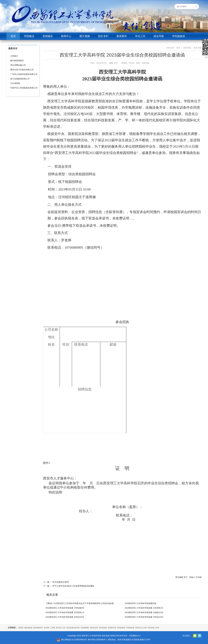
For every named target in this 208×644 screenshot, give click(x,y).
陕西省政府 (28, 628)
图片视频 (85, 36)
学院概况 (29, 36)
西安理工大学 (61, 628)
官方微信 (195, 636)
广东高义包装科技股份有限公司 (24, 74)
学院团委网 (121, 628)
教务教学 (122, 36)
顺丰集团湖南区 (17, 61)
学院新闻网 (85, 628)
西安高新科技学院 (73, 628)
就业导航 (159, 36)
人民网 (52, 628)
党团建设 (48, 36)
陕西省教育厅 (38, 628)
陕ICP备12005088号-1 (97, 640)
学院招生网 (94, 628)
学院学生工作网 (141, 628)
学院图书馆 (112, 628)
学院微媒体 (179, 36)
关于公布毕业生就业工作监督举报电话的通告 (73, 586)
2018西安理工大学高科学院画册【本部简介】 (145, 608)
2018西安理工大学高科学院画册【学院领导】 (65, 608)
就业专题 (198, 48)
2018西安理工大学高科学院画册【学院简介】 (65, 612)
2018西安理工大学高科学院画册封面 (141, 603)
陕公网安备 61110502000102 (74, 640)
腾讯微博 (200, 636)
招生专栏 (103, 36)
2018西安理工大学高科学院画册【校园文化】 (145, 612)
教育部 (21, 628)
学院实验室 (103, 628)
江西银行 (14, 56)
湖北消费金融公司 (18, 65)
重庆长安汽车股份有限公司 (22, 70)
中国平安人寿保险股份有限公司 (24, 88)
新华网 (47, 628)
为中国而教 (15, 83)
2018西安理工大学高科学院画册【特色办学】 (65, 617)
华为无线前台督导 (61, 582)
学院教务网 (130, 628)
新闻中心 (66, 36)
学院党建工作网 (153, 628)
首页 (13, 36)
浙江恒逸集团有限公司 (20, 79)
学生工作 (140, 36)
